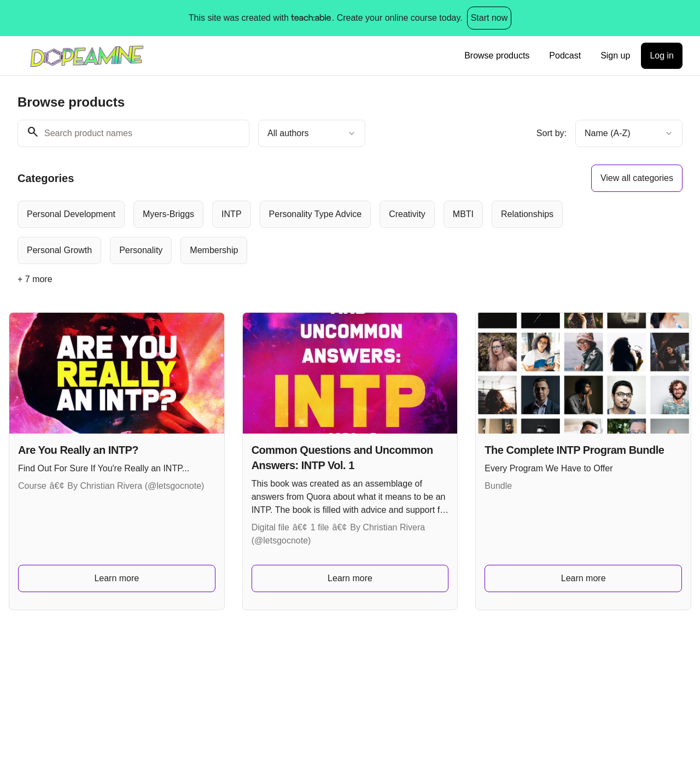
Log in (662, 55)
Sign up (615, 55)
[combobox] (312, 133)
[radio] (71, 214)
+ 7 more (35, 279)
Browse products (497, 55)
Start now (489, 18)
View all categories (637, 178)
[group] (320, 232)
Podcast (565, 55)
